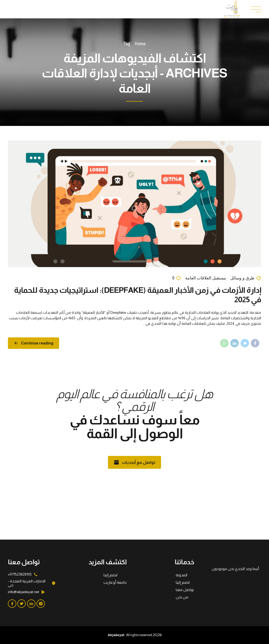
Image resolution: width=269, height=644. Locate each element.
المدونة (182, 575)
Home (140, 44)
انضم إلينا (183, 582)
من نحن (182, 597)
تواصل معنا (185, 590)
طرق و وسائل (242, 278)
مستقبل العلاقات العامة (206, 278)
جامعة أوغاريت (115, 582)
